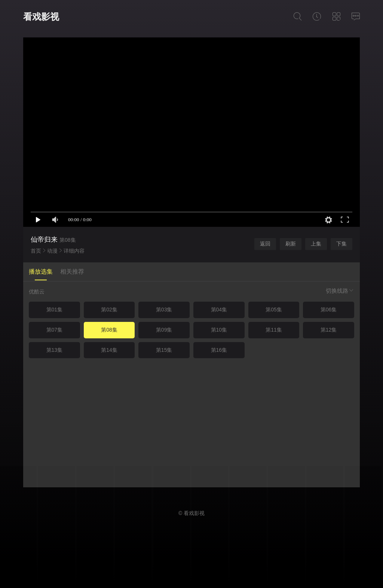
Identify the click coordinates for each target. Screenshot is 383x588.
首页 (36, 251)
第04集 (219, 310)
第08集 (109, 330)
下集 (341, 244)
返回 (265, 244)
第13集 (55, 350)
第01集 (55, 310)
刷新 (291, 244)
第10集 (219, 330)
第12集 (329, 330)
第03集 (164, 310)
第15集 (164, 350)
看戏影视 (41, 17)
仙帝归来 (44, 240)
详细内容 (74, 251)
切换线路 (340, 291)
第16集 (219, 350)
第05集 (274, 310)
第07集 (55, 330)
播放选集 (41, 272)
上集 (316, 244)
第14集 (109, 350)
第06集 (329, 310)
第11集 (274, 330)
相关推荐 (72, 272)
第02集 (109, 310)
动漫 (52, 251)
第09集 (164, 330)
